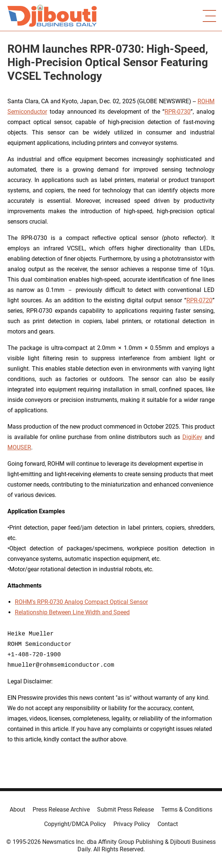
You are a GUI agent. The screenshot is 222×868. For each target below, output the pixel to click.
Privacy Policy (132, 824)
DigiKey (192, 437)
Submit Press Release (125, 810)
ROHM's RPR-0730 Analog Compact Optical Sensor (81, 602)
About (17, 810)
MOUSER (19, 447)
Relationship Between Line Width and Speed (72, 612)
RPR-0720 (199, 300)
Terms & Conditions (187, 810)
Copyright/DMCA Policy (75, 824)
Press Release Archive (61, 810)
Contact (168, 824)
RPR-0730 (178, 112)
